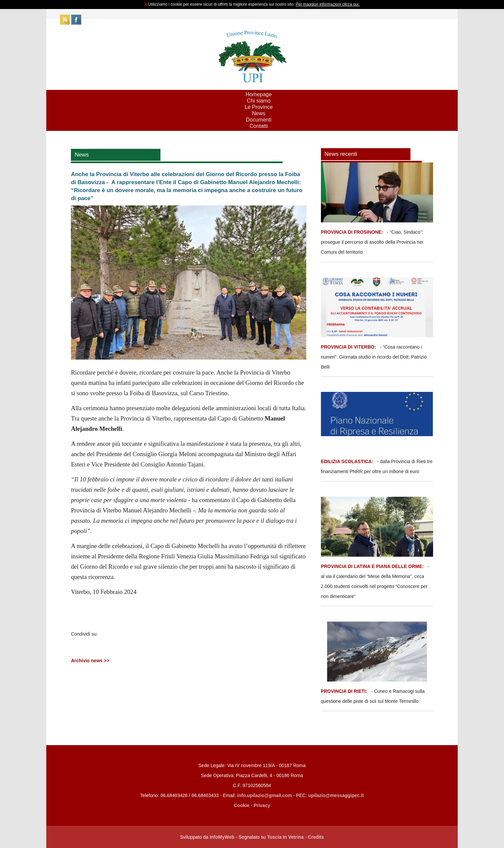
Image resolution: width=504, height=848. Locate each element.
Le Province (259, 107)
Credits (316, 837)
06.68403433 (205, 795)
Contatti (258, 126)
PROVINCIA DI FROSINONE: (353, 232)
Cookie (242, 805)
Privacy (262, 805)
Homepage (259, 94)
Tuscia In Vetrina (285, 837)
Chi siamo (258, 101)
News (259, 113)
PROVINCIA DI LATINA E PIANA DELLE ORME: (373, 566)
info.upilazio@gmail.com (264, 795)
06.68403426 (175, 795)
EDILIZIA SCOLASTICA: (347, 461)
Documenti (259, 120)
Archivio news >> (90, 661)
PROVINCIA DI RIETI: (345, 691)
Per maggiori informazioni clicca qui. (328, 4)
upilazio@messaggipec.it (336, 795)
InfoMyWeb (222, 837)
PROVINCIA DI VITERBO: (349, 347)
